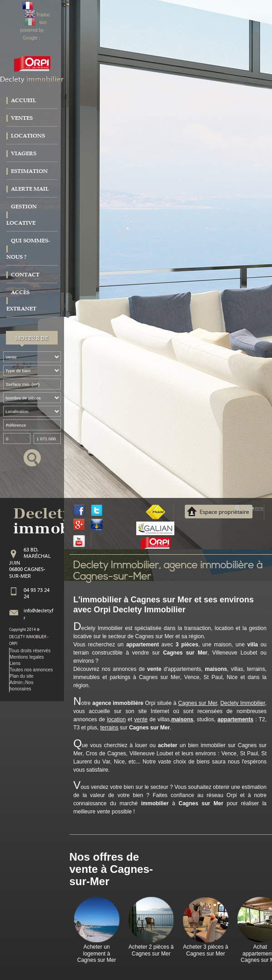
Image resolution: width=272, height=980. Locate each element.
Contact (25, 275)
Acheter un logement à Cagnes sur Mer (96, 953)
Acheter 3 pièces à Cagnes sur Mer (205, 950)
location (116, 719)
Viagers (24, 153)
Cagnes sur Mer (198, 703)
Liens (15, 663)
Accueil (23, 100)
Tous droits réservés (30, 651)
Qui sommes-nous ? (28, 249)
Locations (28, 136)
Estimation (29, 171)
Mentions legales (27, 657)
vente (141, 719)
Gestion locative (22, 215)
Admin (16, 682)
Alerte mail (30, 189)
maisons (182, 719)
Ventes (22, 118)
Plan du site (22, 676)
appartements (235, 719)
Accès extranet (21, 300)
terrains (109, 728)
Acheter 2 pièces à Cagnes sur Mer (151, 950)
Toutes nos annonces (31, 670)
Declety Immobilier (243, 703)
